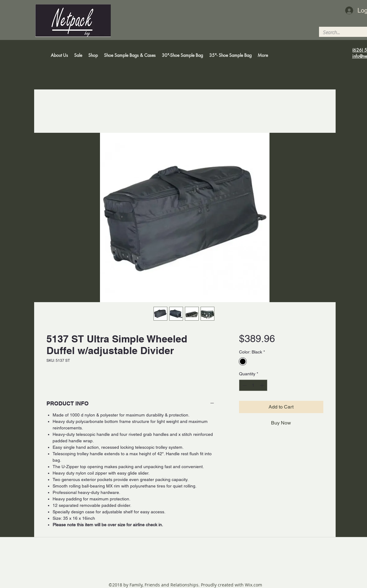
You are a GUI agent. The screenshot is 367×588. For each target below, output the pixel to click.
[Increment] (263, 385)
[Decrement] (244, 385)
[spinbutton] (253, 385)
